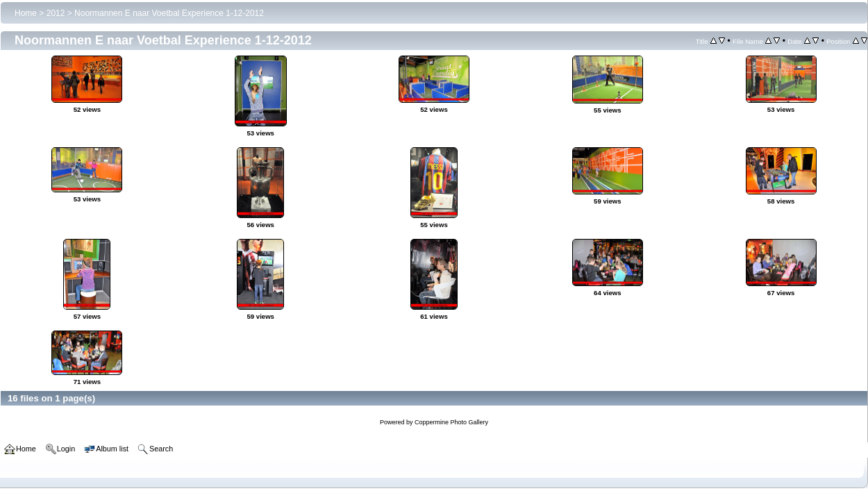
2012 (56, 13)
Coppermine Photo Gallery (451, 422)
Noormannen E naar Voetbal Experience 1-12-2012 (169, 13)
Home (26, 13)
